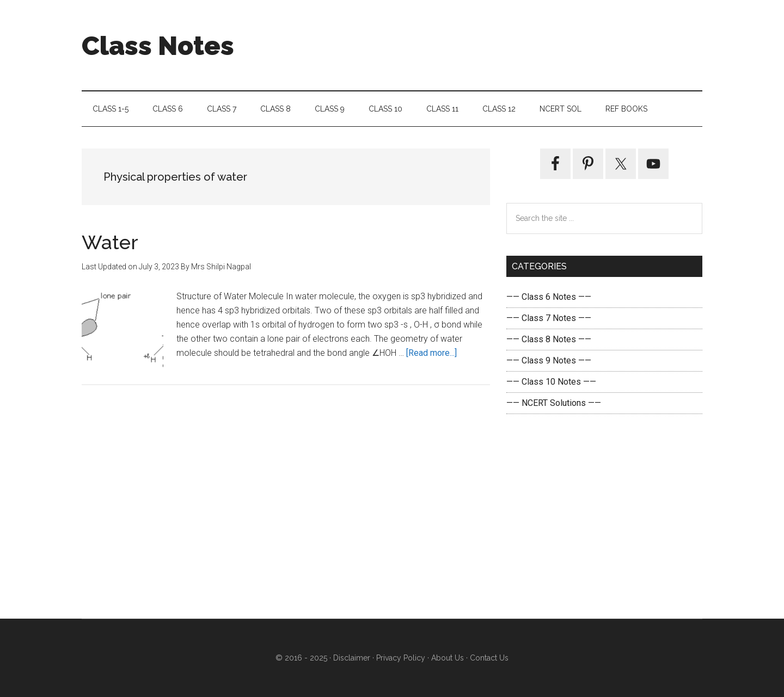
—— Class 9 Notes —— (549, 360)
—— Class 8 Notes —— (549, 339)
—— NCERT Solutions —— (554, 403)
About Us (446, 658)
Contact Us (488, 658)
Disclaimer (352, 658)
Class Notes (158, 46)
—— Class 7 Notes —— (549, 318)
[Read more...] (431, 353)
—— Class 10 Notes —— (551, 382)
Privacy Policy (401, 658)
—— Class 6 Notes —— (549, 297)
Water (110, 242)
